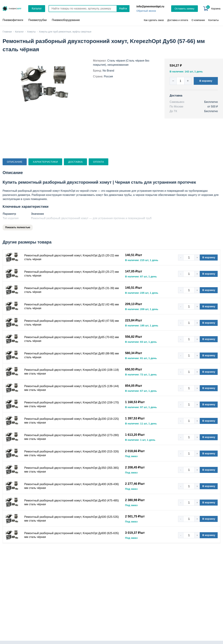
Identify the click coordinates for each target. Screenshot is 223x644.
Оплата (98, 162)
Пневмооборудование (66, 20)
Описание (15, 162)
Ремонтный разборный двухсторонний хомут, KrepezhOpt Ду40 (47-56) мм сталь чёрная (72, 323)
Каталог (37, 9)
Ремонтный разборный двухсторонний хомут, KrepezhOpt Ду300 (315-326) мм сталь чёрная (72, 453)
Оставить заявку (185, 9)
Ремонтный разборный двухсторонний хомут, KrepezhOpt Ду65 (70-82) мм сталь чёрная (72, 339)
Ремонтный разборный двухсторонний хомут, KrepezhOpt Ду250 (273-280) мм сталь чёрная (72, 437)
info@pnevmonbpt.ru (150, 6)
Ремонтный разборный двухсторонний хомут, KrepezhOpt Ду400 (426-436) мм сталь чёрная (72, 486)
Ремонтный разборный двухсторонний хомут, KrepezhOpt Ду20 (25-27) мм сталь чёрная (72, 274)
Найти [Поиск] (123, 9)
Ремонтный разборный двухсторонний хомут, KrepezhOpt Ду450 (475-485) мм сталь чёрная (72, 502)
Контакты (214, 20)
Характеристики (45, 162)
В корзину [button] (206, 81)
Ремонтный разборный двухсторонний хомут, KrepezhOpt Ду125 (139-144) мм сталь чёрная (72, 388)
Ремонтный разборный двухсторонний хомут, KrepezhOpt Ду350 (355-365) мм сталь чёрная (72, 470)
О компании (198, 20)
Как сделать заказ (154, 20)
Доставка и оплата (178, 20)
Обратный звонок (146, 11)
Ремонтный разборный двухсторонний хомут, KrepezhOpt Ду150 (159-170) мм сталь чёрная (72, 404)
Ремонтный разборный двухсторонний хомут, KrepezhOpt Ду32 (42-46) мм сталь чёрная (72, 306)
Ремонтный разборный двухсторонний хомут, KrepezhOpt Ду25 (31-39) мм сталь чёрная (72, 290)
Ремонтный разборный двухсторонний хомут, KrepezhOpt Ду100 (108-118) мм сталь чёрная (72, 372)
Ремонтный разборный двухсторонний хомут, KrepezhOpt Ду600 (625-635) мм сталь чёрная (72, 535)
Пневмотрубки (37, 20)
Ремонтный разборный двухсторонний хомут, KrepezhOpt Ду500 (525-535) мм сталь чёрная (72, 519)
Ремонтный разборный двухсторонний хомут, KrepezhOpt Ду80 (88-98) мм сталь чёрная (72, 355)
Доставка (75, 162)
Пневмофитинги (13, 20)
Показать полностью (18, 227)
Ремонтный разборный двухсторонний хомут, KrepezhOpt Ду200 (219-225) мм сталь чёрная (72, 421)
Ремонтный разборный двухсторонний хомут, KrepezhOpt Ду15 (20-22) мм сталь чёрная (72, 257)
